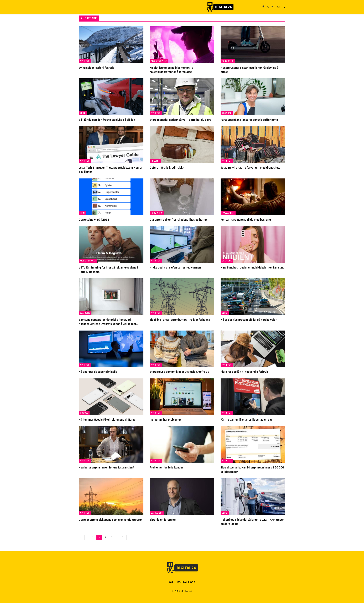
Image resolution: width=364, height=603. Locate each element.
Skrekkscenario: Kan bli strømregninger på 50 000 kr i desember (252, 470)
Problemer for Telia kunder (166, 467)
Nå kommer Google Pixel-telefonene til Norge (107, 420)
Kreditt (155, 161)
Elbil (83, 113)
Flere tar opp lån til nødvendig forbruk (244, 372)
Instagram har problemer (165, 420)
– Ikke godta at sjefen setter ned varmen (175, 267)
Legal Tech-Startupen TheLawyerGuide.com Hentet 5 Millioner (110, 170)
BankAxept (157, 513)
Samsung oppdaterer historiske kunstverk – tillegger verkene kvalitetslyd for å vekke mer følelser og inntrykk (107, 322)
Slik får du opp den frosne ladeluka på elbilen (107, 120)
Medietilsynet (159, 61)
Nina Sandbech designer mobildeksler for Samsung (252, 267)
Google (84, 413)
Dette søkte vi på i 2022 (94, 220)
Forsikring (228, 61)
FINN (82, 213)
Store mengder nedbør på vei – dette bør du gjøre (180, 120)
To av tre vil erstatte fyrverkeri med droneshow (250, 168)
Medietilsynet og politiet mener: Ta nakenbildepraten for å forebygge (171, 70)
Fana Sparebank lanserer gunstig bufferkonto (249, 120)
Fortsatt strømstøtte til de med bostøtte (246, 220)
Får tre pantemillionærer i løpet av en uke (247, 420)
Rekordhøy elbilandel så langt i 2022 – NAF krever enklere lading (252, 522)
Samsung (227, 261)
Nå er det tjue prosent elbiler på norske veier (249, 320)
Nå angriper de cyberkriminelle (98, 372)
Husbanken (228, 213)
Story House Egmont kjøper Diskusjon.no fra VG (179, 372)
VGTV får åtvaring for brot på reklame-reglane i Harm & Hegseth (108, 270)
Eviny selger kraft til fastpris (97, 68)
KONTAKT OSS (186, 582)
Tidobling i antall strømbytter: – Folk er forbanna (180, 320)
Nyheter (85, 61)
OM (171, 582)
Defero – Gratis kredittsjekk (167, 168)
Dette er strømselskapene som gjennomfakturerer (110, 520)
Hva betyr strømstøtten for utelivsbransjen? (106, 467)
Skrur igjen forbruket (163, 520)
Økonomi (227, 113)
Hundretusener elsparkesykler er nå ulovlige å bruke (249, 70)
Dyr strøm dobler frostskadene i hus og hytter (178, 220)
